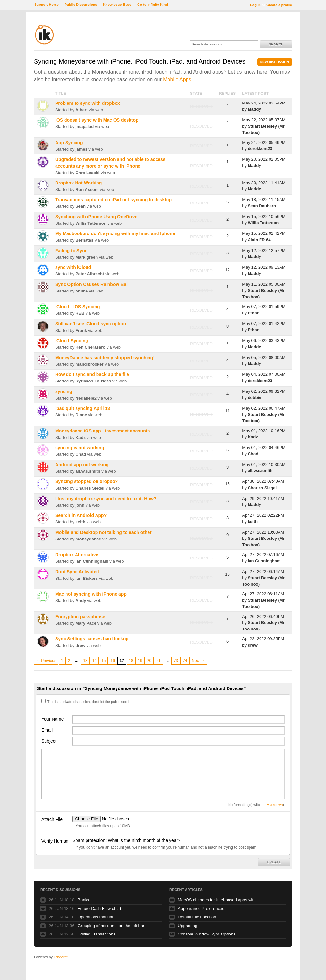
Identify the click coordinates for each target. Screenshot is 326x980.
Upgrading (188, 926)
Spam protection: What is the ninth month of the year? (127, 840)
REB (80, 313)
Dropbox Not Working (78, 183)
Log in (255, 5)
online (82, 291)
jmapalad (85, 127)
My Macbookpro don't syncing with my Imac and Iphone (115, 233)
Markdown (275, 805)
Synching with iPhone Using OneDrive (96, 217)
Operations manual (96, 917)
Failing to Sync (71, 251)
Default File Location (197, 917)
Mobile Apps (177, 79)
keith (80, 522)
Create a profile (279, 5)
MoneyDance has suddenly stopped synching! (105, 358)
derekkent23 (260, 148)
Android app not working (82, 465)
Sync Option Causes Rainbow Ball (92, 284)
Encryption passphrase (80, 617)
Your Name (53, 719)
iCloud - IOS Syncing (77, 307)
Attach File (52, 819)
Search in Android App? (81, 515)
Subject (49, 741)
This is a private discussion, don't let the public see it (86, 702)
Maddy (255, 109)
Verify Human (55, 841)
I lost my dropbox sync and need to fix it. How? (106, 499)
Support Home (46, 5)
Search (276, 44)
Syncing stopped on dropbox (87, 481)
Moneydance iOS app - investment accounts (102, 431)
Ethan (254, 313)
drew (80, 645)
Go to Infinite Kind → (155, 5)
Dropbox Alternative (77, 555)
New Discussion (275, 62)
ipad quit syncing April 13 (83, 408)
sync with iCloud (73, 267)
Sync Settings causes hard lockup (92, 639)
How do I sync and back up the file (92, 374)
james (81, 149)
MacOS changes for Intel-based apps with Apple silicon (218, 900)
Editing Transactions (97, 934)
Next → (198, 661)
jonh (80, 505)
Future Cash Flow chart (100, 909)
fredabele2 (86, 398)
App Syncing (69, 143)
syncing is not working (80, 448)
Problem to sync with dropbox (88, 103)
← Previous (46, 661)
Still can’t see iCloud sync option (91, 324)
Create (274, 862)
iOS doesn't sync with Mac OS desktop (97, 120)
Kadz (81, 437)
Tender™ (61, 957)
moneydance (88, 539)
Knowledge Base (117, 5)
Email (47, 730)
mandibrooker (90, 364)
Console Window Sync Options (207, 934)
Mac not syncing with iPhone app (91, 594)
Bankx (84, 900)
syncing (64, 391)
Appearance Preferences (201, 909)
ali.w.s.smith (88, 471)
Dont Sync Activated (77, 572)
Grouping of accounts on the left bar (111, 926)
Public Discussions (81, 5)
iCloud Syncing (72, 341)
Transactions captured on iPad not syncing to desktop (113, 200)
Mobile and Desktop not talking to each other (103, 532)
